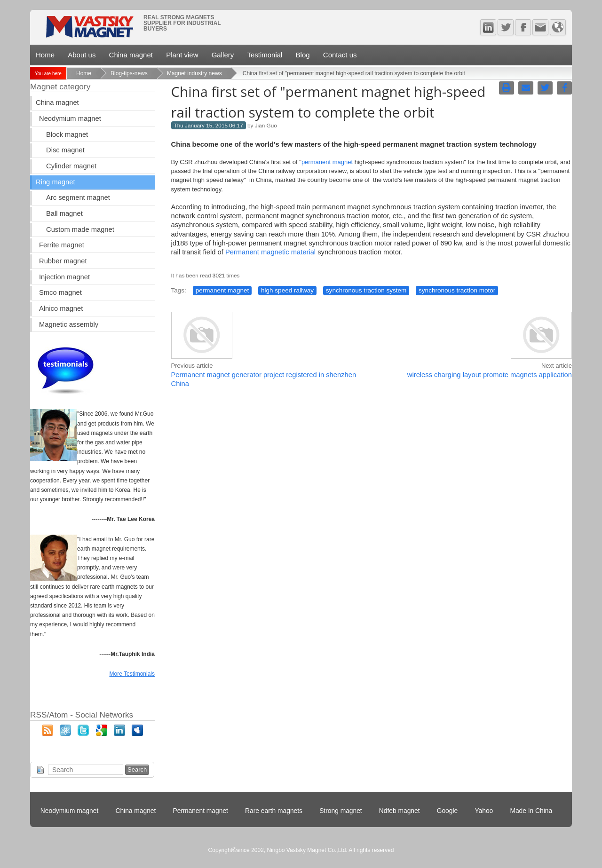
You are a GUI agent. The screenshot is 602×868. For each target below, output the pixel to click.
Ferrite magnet (62, 245)
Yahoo (484, 811)
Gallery (223, 55)
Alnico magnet (61, 308)
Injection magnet (64, 277)
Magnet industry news (194, 73)
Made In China (531, 811)
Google (448, 811)
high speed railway (287, 290)
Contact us (340, 55)
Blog (303, 55)
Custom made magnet (80, 229)
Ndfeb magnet (400, 811)
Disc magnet (65, 150)
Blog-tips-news (129, 73)
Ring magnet (55, 182)
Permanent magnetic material (270, 252)
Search (137, 769)
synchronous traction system (366, 290)
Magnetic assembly (69, 324)
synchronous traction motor (457, 290)
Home (45, 55)
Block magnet (67, 134)
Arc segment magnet (78, 197)
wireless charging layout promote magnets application (490, 375)
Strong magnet (341, 811)
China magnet (131, 55)
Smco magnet (60, 292)
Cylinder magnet (71, 166)
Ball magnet (64, 213)
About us (82, 55)
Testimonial (265, 55)
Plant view (182, 55)
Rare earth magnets (274, 811)
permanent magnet (327, 162)
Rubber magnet (63, 261)
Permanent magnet (201, 811)
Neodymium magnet (70, 118)
